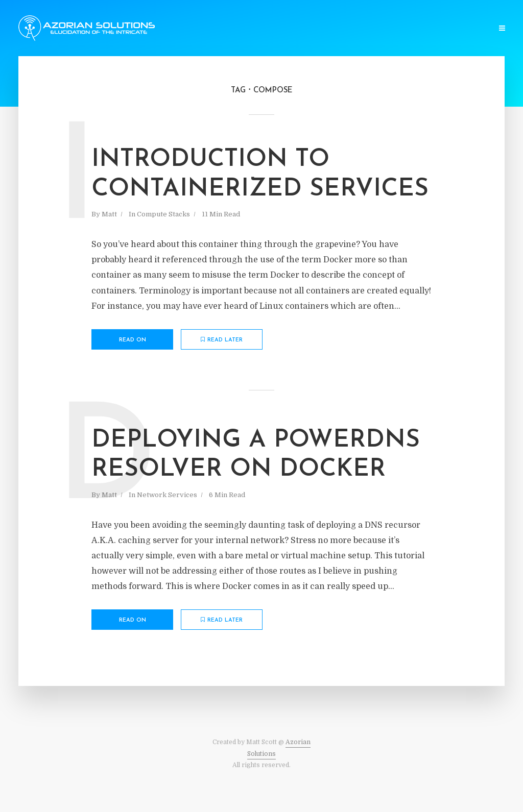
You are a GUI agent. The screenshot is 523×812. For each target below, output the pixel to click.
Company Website (457, 29)
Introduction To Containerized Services (260, 175)
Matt (109, 214)
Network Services (296, 29)
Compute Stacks (226, 29)
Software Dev (163, 29)
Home (117, 29)
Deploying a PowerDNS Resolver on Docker (256, 455)
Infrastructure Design (377, 29)
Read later (222, 340)
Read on (133, 340)
